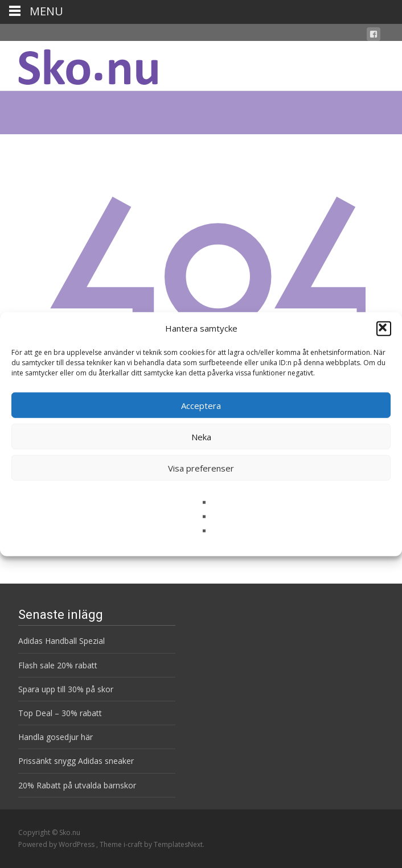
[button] (384, 328)
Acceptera (201, 405)
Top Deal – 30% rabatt (60, 713)
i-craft (134, 844)
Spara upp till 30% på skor (66, 689)
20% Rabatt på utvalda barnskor (77, 785)
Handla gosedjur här (56, 737)
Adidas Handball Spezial (61, 641)
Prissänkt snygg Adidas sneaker (76, 761)
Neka (201, 436)
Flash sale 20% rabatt (58, 665)
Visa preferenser (201, 468)
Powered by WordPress (57, 844)
